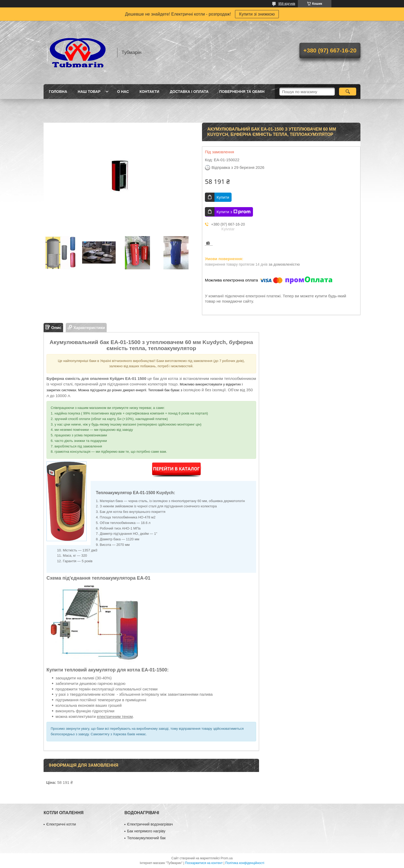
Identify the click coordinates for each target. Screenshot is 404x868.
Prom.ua (227, 858)
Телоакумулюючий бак (146, 838)
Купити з (234, 212)
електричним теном (115, 716)
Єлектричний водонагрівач (150, 824)
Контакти (149, 92)
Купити (223, 197)
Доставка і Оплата (189, 92)
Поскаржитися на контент (204, 863)
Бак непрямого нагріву (146, 831)
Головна (58, 92)
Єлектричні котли (61, 824)
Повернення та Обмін (242, 92)
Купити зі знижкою (257, 14)
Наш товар (89, 92)
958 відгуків (287, 4)
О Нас (123, 92)
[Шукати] (348, 92)
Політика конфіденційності (245, 863)
